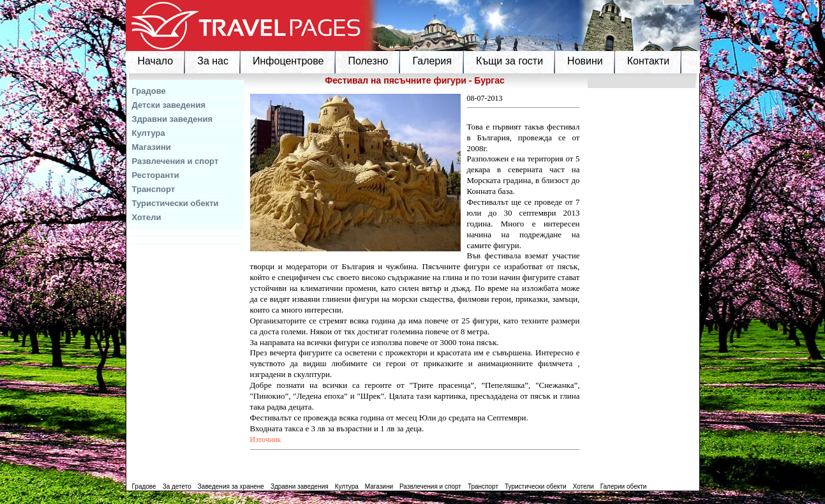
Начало (156, 61)
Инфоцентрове (288, 61)
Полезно (368, 61)
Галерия (432, 61)
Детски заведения (169, 105)
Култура (149, 133)
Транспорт (154, 189)
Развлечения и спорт (175, 161)
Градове (149, 91)
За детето (177, 486)
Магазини (152, 147)
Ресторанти (156, 175)
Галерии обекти (624, 486)
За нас (213, 61)
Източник (266, 440)
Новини (585, 61)
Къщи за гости (509, 61)
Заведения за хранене (231, 486)
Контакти (649, 61)
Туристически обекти (175, 203)
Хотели (147, 217)
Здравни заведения (173, 119)
